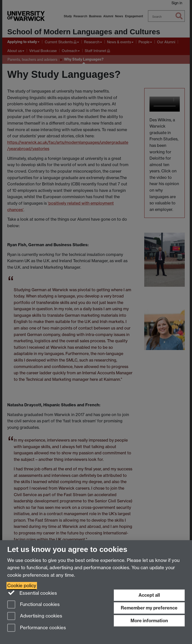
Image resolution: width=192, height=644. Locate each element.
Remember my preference (149, 608)
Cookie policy (22, 586)
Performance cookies (37, 628)
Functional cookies (33, 605)
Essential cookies (32, 593)
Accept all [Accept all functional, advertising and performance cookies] (149, 595)
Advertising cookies (35, 616)
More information (149, 621)
